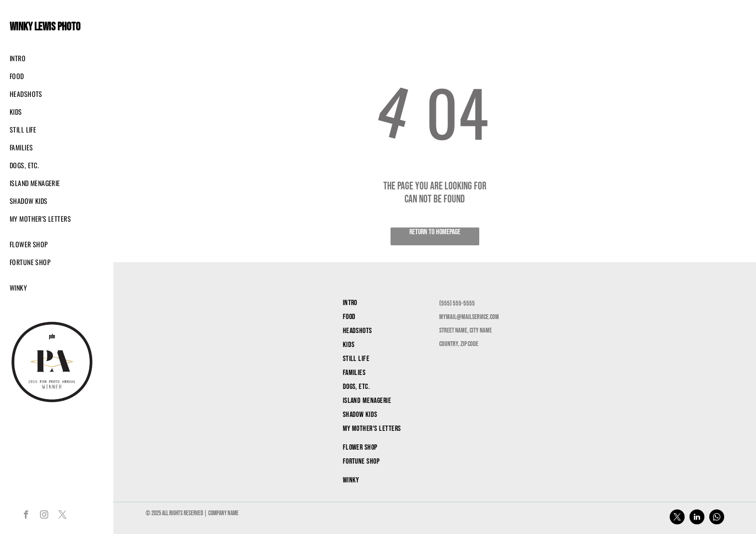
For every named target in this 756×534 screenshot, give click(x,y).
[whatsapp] (717, 518)
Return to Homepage (435, 232)
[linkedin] (697, 518)
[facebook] (26, 516)
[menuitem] (48, 58)
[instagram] (44, 516)
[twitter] (62, 516)
